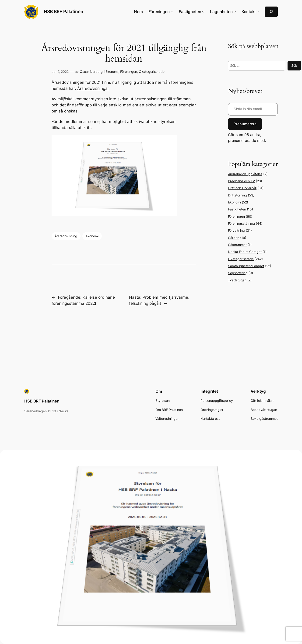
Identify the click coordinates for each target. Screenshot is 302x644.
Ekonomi (112, 72)
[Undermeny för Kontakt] (258, 12)
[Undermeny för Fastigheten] (203, 12)
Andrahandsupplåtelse (245, 174)
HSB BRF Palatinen (64, 11)
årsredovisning (66, 236)
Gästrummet (237, 245)
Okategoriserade (152, 72)
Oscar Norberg (91, 72)
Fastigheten (237, 209)
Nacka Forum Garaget (245, 252)
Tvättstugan (237, 280)
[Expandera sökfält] (271, 12)
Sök (294, 65)
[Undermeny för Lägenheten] (235, 12)
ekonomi (92, 236)
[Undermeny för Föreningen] (172, 12)
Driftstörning (237, 195)
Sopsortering (238, 273)
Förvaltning (236, 230)
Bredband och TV (241, 181)
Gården (234, 238)
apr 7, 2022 (60, 72)
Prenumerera (245, 124)
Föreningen (129, 72)
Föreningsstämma (241, 223)
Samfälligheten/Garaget (246, 266)
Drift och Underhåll (242, 188)
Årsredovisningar (93, 88)
